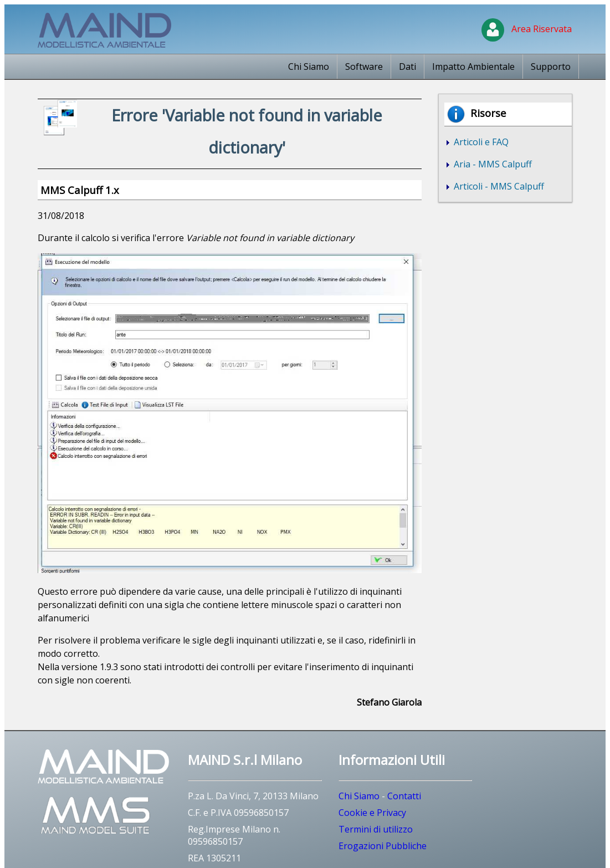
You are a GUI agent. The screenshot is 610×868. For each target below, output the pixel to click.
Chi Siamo (309, 67)
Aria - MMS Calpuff (492, 164)
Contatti (404, 796)
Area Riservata (527, 29)
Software (364, 67)
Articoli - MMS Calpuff (498, 186)
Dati (407, 67)
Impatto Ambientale (473, 67)
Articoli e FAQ (480, 142)
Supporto (551, 67)
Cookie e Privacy (372, 813)
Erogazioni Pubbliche (383, 846)
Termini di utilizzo (376, 829)
